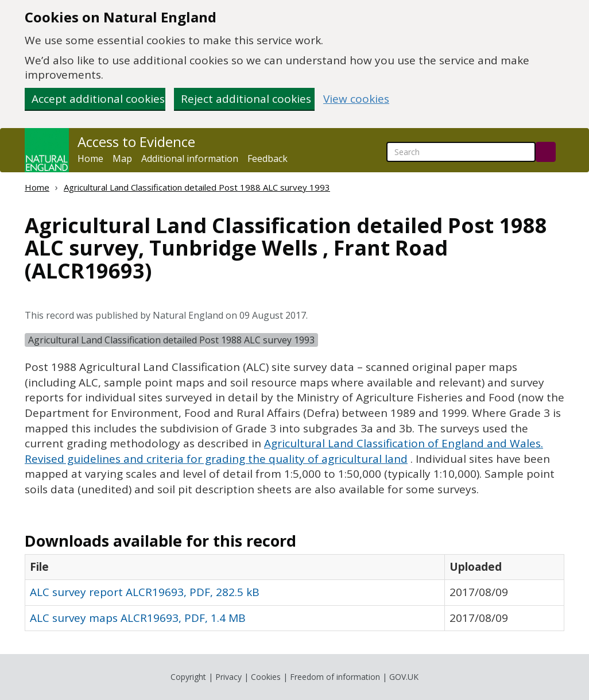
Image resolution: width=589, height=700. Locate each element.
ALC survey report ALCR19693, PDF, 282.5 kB (145, 592)
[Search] (546, 152)
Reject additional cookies (246, 99)
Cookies (266, 677)
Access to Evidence (136, 142)
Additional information (190, 158)
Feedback (268, 158)
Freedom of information (335, 677)
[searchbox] (461, 152)
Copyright (188, 677)
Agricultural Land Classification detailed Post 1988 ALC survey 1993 (197, 187)
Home (90, 158)
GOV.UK (404, 677)
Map (122, 158)
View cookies (356, 99)
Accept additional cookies (98, 99)
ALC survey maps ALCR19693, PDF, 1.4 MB (138, 618)
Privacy (228, 677)
